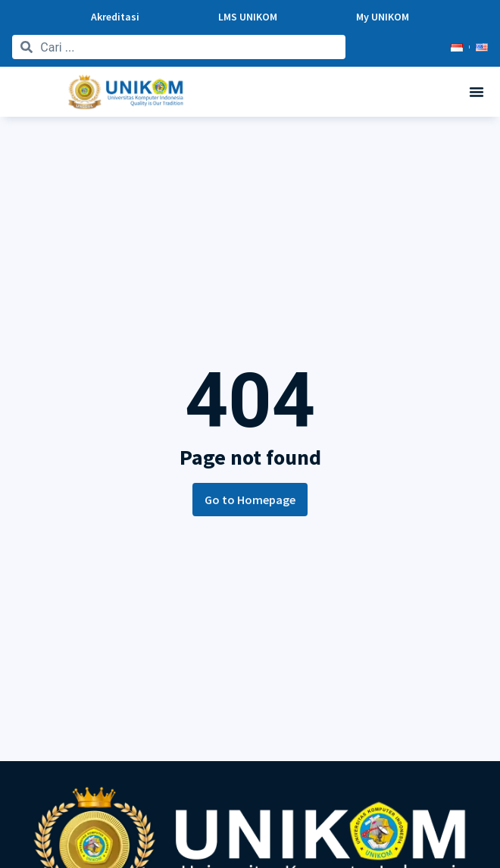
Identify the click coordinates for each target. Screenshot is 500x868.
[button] (477, 92)
